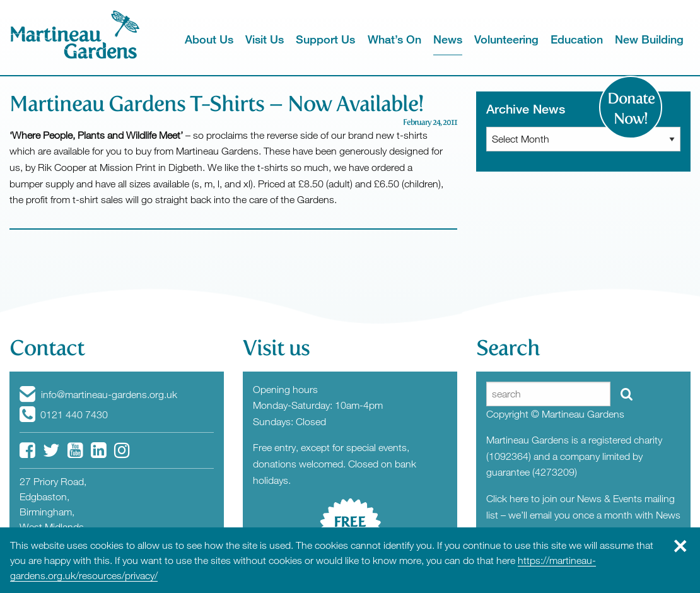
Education (577, 39)
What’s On (394, 39)
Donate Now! (631, 109)
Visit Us (265, 39)
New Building (649, 39)
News (448, 39)
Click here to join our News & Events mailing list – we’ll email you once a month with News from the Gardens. (583, 514)
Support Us (325, 39)
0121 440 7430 (64, 414)
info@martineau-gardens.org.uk (98, 394)
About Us (209, 39)
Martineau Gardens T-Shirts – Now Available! (216, 104)
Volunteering (506, 39)
